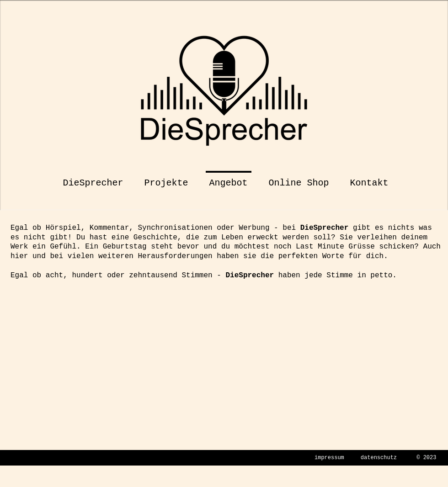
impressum (329, 458)
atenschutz (380, 458)
